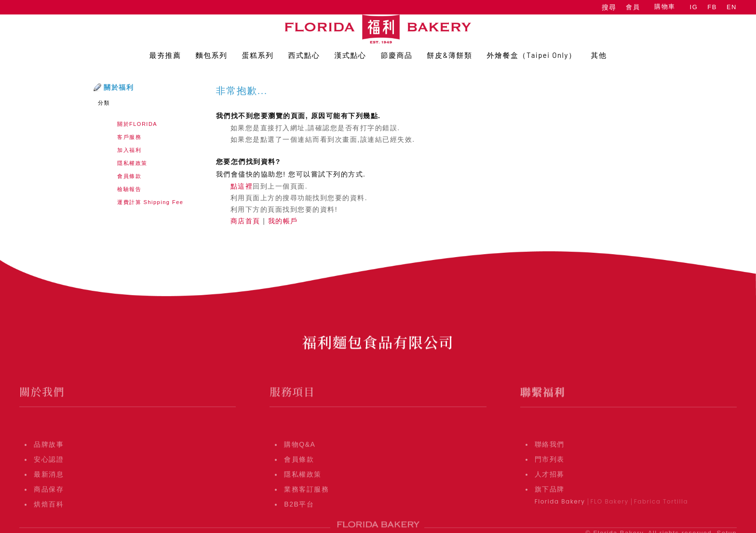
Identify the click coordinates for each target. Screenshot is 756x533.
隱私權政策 (132, 163)
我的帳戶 (283, 221)
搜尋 (609, 7)
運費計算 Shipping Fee (150, 202)
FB (712, 7)
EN (732, 7)
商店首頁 (245, 221)
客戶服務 (129, 137)
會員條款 (129, 176)
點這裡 (242, 186)
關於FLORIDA (137, 124)
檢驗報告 (129, 189)
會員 (633, 7)
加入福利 (129, 150)
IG (694, 7)
